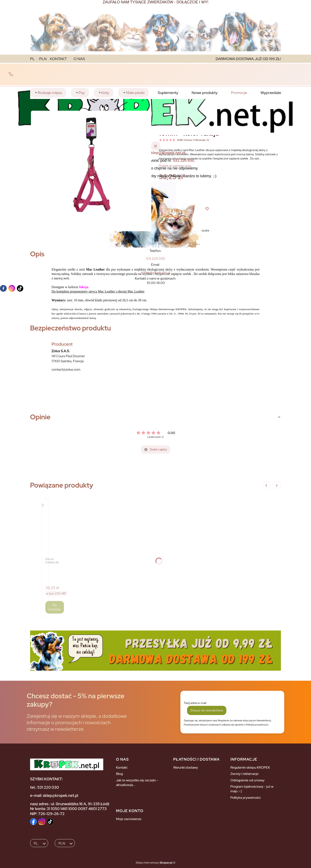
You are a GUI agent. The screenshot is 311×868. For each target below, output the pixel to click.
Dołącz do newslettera (207, 710)
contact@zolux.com (66, 369)
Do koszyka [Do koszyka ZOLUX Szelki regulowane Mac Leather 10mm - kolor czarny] (55, 607)
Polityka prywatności (245, 798)
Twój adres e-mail (195, 703)
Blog (119, 774)
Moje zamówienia (129, 819)
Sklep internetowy (154, 863)
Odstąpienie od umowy (247, 780)
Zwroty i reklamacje (244, 774)
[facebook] (3, 288)
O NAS (79, 59)
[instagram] (12, 288)
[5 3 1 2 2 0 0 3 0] (156, 259)
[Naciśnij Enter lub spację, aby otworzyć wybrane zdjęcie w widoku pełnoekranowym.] (91, 171)
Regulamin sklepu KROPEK (250, 767)
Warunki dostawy (186, 767)
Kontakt (122, 767)
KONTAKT (58, 59)
